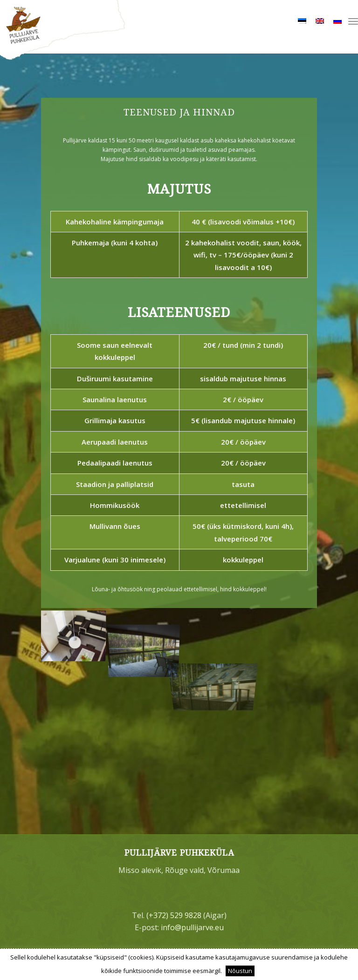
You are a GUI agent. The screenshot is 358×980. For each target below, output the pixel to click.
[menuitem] (353, 21)
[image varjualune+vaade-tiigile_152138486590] (147, 633)
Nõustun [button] (240, 971)
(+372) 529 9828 (174, 915)
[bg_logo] (179, 31)
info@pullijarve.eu (192, 927)
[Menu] (353, 21)
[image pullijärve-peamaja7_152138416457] (76, 633)
